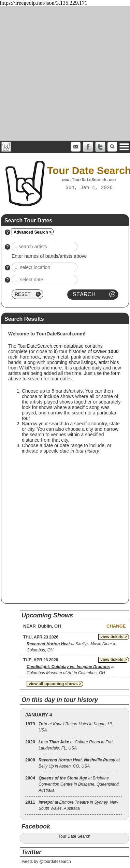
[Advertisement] (64, 73)
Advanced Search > (33, 232)
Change (116, 626)
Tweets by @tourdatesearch (45, 862)
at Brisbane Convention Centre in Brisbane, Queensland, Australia (79, 784)
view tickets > (114, 637)
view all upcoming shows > (55, 684)
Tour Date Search (74, 836)
